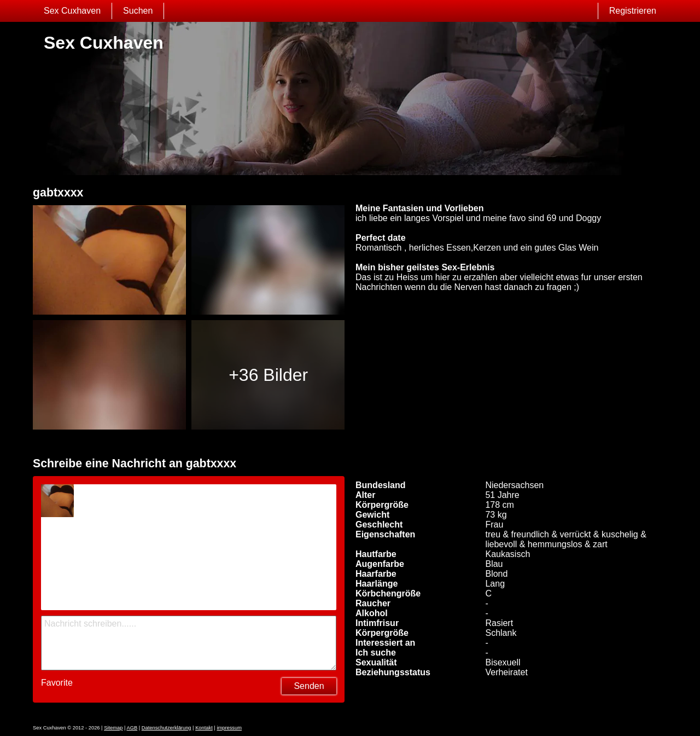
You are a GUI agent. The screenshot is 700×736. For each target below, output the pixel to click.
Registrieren (633, 11)
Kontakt (204, 728)
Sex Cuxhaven (72, 11)
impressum (229, 728)
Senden (309, 686)
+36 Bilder (268, 375)
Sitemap (113, 728)
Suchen (138, 11)
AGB (132, 728)
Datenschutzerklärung (167, 728)
